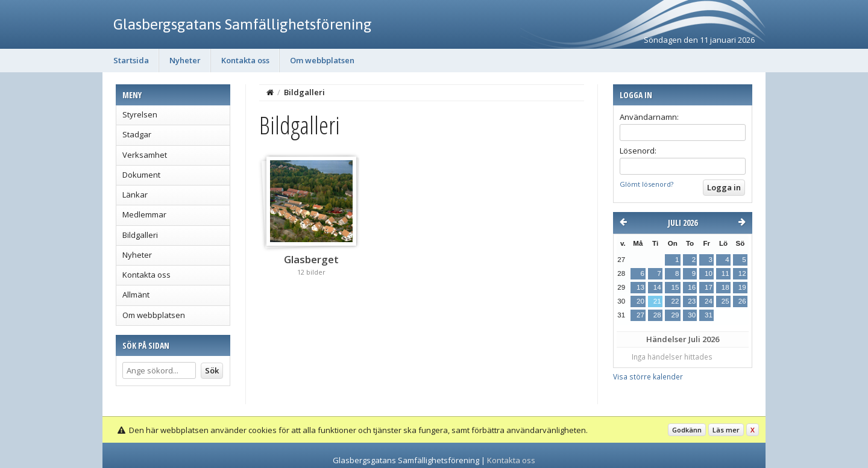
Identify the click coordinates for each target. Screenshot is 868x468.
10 (709, 273)
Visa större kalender (648, 376)
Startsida (131, 60)
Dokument (141, 175)
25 (725, 301)
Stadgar (137, 134)
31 (709, 315)
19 (742, 287)
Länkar (135, 195)
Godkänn (687, 430)
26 (742, 301)
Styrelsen (140, 114)
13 (640, 287)
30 (692, 315)
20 (640, 301)
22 (675, 301)
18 (725, 287)
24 (709, 301)
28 (657, 315)
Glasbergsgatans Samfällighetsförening (243, 24)
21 (657, 301)
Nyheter (185, 60)
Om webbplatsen (322, 60)
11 (725, 273)
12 (742, 273)
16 (692, 287)
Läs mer (726, 430)
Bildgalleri (140, 235)
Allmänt (136, 295)
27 (640, 315)
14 (657, 287)
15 (675, 287)
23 (692, 301)
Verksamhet (145, 155)
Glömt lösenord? (646, 184)
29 (675, 315)
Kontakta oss (245, 60)
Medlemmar (144, 214)
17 (709, 287)
